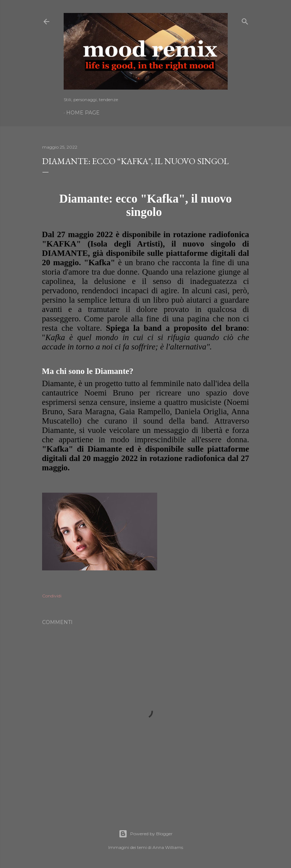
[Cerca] (245, 20)
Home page (83, 113)
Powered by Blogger (146, 834)
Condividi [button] (52, 596)
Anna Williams (168, 847)
